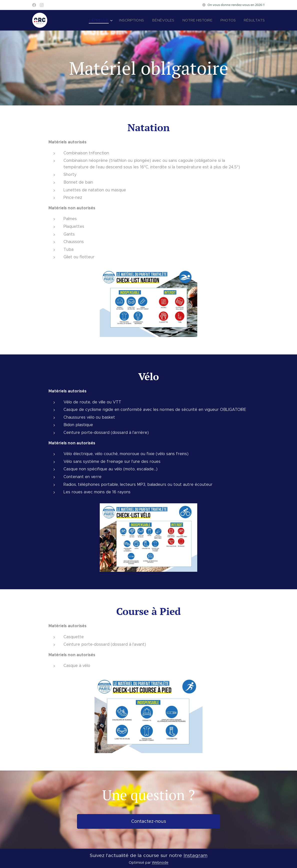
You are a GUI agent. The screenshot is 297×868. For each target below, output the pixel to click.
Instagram (195, 855)
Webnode (160, 863)
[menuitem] (106, 20)
